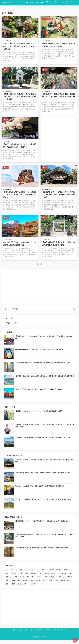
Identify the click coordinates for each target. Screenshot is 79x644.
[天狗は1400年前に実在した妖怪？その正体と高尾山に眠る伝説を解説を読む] (59, 41)
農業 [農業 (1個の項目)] (70, 585)
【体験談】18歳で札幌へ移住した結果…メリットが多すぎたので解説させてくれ (43, 442)
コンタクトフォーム (66, 3)
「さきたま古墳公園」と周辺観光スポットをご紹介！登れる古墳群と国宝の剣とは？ (44, 503)
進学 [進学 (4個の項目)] (7, 588)
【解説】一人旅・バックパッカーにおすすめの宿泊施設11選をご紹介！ (40, 415)
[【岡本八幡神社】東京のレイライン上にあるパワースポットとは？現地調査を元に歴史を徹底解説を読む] (20, 92)
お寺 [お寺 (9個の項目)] (7, 574)
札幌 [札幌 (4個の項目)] (33, 581)
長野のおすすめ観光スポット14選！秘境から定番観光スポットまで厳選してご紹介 (43, 477)
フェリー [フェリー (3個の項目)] (32, 574)
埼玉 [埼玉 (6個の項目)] (41, 577)
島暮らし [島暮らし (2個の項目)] (8, 581)
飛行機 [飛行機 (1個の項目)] (33, 588)
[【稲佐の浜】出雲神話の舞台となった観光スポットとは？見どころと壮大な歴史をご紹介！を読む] (20, 191)
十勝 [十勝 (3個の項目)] (21, 577)
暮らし (32, 3)
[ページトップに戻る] (75, 640)
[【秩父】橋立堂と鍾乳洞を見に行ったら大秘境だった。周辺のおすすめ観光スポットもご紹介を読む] (20, 41)
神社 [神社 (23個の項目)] (7, 585)
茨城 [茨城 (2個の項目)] (57, 585)
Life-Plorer (7, 3)
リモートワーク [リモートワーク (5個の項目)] (43, 574)
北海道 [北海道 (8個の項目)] (14, 577)
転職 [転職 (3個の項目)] (63, 585)
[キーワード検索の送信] (74, 313)
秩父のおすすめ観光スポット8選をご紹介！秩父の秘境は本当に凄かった (40, 490)
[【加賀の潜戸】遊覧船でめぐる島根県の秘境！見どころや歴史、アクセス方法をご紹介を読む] (59, 92)
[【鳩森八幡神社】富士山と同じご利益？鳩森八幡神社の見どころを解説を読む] (59, 241)
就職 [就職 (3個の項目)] (54, 577)
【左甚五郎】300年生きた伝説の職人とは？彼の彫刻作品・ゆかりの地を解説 (42, 552)
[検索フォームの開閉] (75, 3)
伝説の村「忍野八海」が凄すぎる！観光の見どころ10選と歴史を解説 (39, 393)
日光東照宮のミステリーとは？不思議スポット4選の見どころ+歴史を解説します (43, 525)
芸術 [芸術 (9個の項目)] (51, 585)
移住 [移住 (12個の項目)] (26, 585)
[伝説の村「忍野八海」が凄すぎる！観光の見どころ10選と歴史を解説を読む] (20, 241)
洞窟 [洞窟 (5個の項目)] (46, 581)
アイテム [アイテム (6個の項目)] (15, 574)
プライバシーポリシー (52, 3)
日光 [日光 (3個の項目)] (22, 581)
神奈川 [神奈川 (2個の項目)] (70, 581)
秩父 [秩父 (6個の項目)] (20, 585)
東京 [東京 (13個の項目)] (40, 581)
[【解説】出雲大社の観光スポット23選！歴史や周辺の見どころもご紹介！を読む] (20, 142)
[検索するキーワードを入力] (39, 313)
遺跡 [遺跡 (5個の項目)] (13, 588)
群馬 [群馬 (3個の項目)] (38, 585)
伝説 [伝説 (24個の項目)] (52, 574)
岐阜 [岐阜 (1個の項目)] (71, 577)
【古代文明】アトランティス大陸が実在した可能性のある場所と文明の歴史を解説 (43, 367)
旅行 (37, 3)
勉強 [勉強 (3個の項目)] (7, 577)
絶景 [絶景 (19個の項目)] (32, 585)
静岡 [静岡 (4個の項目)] (26, 588)
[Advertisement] (59, 137)
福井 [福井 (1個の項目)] (13, 585)
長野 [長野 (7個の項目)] (20, 588)
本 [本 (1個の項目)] (28, 581)
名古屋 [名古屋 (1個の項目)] (34, 577)
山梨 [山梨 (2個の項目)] (65, 577)
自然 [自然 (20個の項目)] (45, 585)
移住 (27, 3)
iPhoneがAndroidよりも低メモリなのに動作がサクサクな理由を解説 (39, 354)
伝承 (42, 3)
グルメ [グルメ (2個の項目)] (23, 574)
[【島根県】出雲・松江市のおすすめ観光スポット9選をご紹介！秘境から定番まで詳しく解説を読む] (59, 191)
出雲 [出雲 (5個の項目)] (66, 574)
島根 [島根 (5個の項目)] (16, 581)
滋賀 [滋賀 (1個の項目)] (52, 581)
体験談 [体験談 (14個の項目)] (59, 574)
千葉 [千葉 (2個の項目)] (27, 577)
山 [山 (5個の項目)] (59, 577)
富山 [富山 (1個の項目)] (47, 577)
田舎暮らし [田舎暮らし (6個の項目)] (61, 581)
